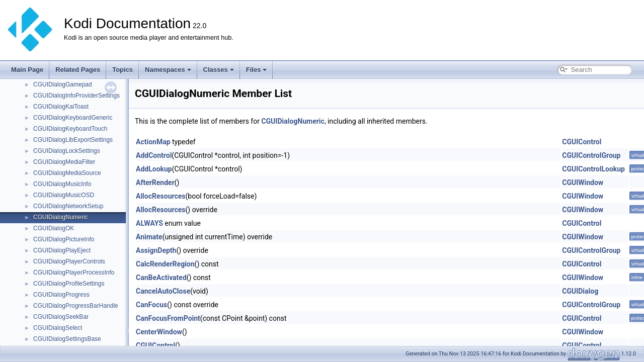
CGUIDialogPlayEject (62, 250)
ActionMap (153, 142)
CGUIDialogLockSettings (67, 151)
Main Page (27, 70)
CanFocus (151, 305)
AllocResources (161, 196)
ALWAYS (149, 223)
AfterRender (155, 183)
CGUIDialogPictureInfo (64, 239)
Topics (123, 70)
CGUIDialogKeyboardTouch (70, 129)
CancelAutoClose (163, 291)
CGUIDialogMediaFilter (64, 162)
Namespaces (168, 70)
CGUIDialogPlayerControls (69, 261)
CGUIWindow (583, 183)
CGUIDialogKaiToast (61, 107)
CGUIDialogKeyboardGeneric (73, 118)
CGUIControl (582, 142)
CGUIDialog (580, 291)
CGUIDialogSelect (58, 328)
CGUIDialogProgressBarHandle (76, 306)
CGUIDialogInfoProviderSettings (76, 96)
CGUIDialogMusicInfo (62, 184)
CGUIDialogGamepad (63, 84)
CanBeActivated (161, 278)
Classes (219, 70)
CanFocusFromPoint (168, 318)
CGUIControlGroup (591, 155)
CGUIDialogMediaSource (67, 173)
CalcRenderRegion (165, 264)
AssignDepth (156, 250)
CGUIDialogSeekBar (61, 317)
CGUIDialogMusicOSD (64, 195)
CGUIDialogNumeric (61, 217)
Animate (149, 237)
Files (257, 70)
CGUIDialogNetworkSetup (68, 206)
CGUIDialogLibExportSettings (73, 140)
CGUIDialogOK (54, 228)
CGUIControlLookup (593, 169)
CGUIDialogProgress (61, 295)
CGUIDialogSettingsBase (67, 339)
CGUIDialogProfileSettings (69, 284)
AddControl (154, 155)
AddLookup (154, 169)
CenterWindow (159, 332)
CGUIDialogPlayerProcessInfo (74, 273)
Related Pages (78, 70)
